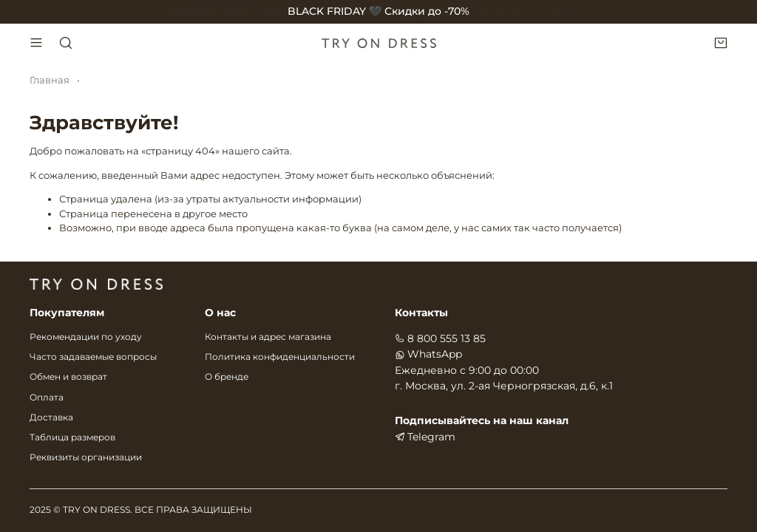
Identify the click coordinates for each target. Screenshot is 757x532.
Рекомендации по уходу (86, 337)
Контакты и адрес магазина (268, 337)
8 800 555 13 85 (440, 338)
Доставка (51, 417)
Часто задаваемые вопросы (93, 357)
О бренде (227, 377)
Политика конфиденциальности (280, 357)
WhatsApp (428, 354)
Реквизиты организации (86, 457)
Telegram (425, 437)
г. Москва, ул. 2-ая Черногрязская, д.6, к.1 (504, 386)
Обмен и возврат (68, 377)
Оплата (47, 398)
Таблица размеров (72, 437)
